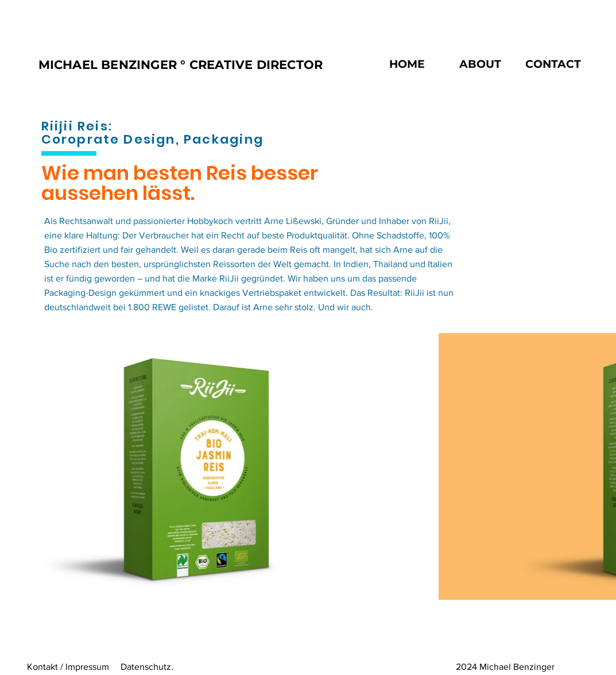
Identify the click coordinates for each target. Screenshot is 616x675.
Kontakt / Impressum (68, 667)
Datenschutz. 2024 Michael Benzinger (338, 667)
